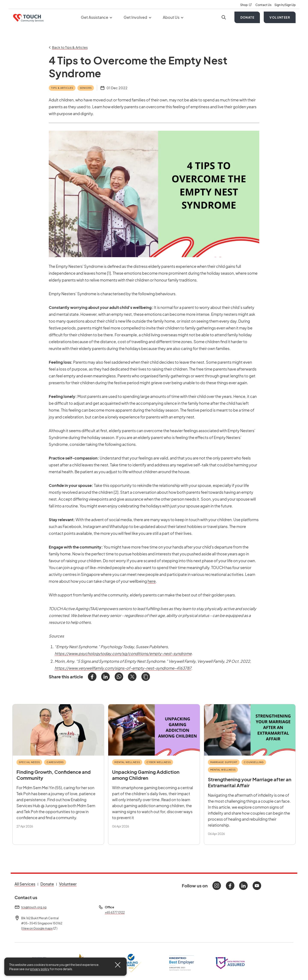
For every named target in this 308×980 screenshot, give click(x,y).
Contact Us (264, 5)
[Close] (118, 965)
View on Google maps (39, 928)
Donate (247, 17)
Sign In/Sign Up (285, 5)
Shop (246, 5)
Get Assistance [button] (97, 17)
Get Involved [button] (137, 17)
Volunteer (280, 17)
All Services (25, 884)
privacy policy (40, 969)
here (152, 581)
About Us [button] (173, 17)
